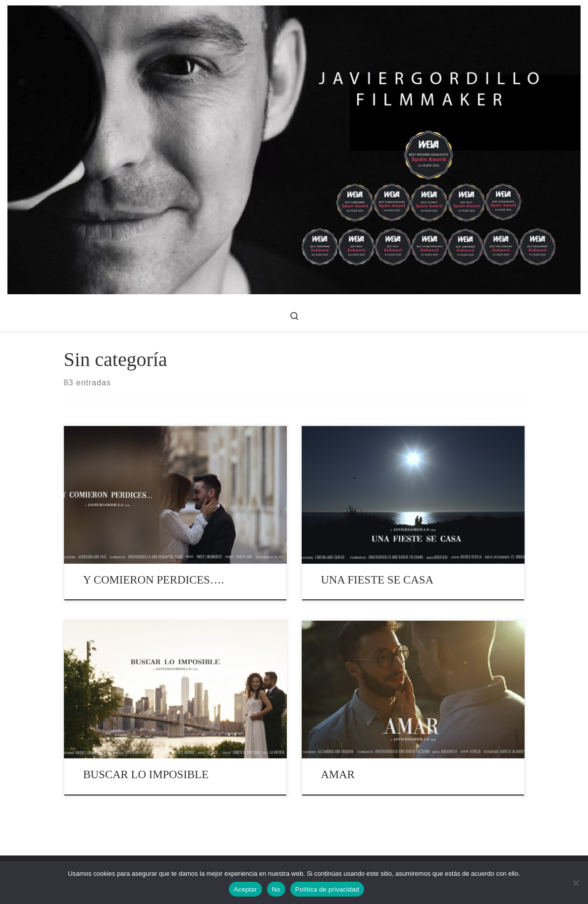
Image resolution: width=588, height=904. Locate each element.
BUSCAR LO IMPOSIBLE (146, 774)
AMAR (338, 774)
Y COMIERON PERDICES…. (154, 580)
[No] (576, 883)
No (276, 889)
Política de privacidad (327, 889)
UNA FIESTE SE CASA (377, 580)
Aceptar (245, 889)
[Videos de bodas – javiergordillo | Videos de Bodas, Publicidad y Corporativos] (294, 148)
